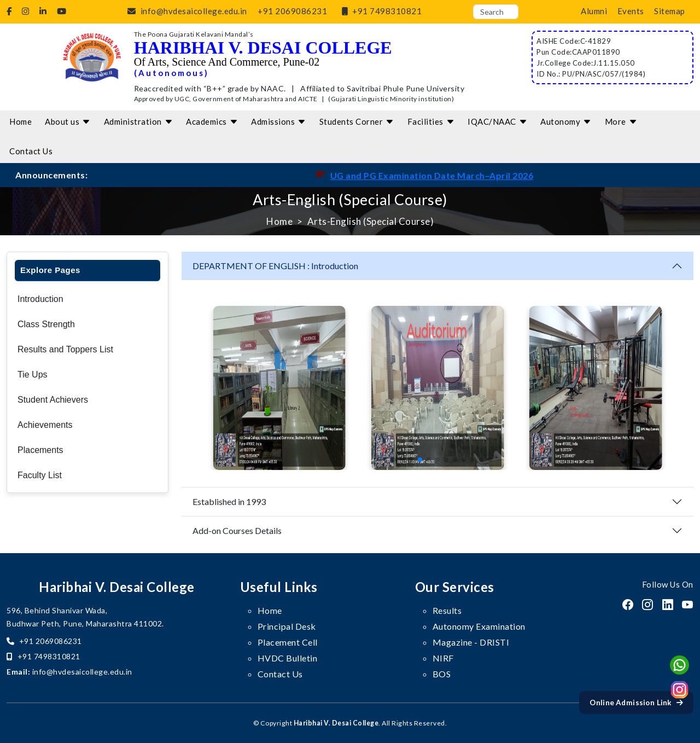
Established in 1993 (229, 501)
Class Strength (46, 324)
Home (21, 121)
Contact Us (31, 151)
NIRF (443, 658)
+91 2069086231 (292, 11)
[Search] (496, 12)
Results (447, 610)
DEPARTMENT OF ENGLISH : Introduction (275, 266)
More (621, 121)
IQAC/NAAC (497, 121)
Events (631, 11)
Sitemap (670, 11)
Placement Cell (288, 642)
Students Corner (357, 121)
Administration (139, 121)
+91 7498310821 (380, 11)
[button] (385, 460)
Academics (212, 121)
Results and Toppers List (65, 349)
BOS (442, 674)
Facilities (431, 121)
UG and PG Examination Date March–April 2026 (467, 175)
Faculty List (40, 475)
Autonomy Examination (479, 626)
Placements (40, 450)
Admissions (279, 121)
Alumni (594, 11)
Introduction (40, 299)
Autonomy (566, 121)
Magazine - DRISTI (471, 642)
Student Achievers (53, 400)
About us (68, 121)
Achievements (45, 425)
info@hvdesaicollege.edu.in (185, 11)
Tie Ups (33, 375)
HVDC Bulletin (288, 658)
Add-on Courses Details (237, 530)
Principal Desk (287, 626)
